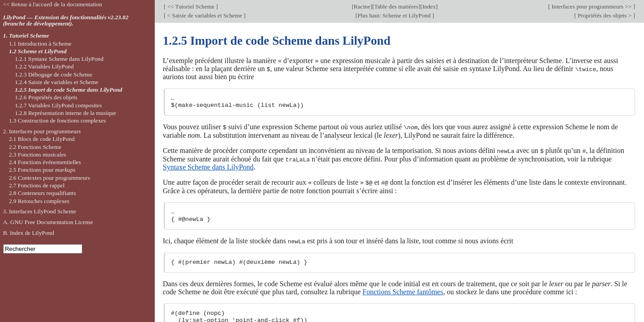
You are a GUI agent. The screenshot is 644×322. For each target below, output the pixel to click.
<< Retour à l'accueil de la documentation (53, 4)
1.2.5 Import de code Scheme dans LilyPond (68, 90)
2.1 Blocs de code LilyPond (42, 139)
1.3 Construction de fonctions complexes (57, 121)
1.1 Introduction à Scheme (40, 44)
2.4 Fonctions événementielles (45, 162)
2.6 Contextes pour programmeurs (49, 178)
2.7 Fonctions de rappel (37, 185)
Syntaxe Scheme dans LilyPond (208, 166)
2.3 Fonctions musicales (38, 155)
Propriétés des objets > (604, 15)
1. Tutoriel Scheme (26, 36)
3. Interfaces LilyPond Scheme (40, 211)
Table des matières (396, 6)
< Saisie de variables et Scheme (204, 15)
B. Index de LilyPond (29, 233)
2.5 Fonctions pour (42, 170)
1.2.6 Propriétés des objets (46, 97)
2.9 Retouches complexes (39, 201)
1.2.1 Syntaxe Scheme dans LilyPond (59, 59)
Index (429, 6)
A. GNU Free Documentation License (48, 222)
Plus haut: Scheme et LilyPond (395, 15)
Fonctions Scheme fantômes (403, 290)
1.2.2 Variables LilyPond (44, 66)
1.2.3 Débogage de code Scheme (53, 74)
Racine (362, 6)
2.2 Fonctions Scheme (35, 147)
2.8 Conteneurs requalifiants (42, 193)
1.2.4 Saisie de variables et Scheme (57, 82)
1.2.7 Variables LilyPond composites (58, 105)
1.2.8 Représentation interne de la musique (66, 113)
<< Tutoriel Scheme (191, 6)
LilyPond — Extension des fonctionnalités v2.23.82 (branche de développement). (66, 21)
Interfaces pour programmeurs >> (592, 6)
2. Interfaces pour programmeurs (42, 131)
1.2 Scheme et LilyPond (38, 51)
